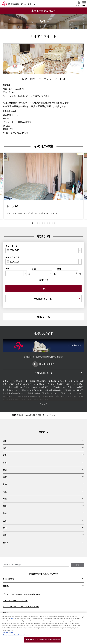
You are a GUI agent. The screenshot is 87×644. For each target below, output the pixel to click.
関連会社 (7, 586)
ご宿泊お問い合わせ (44, 373)
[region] (43, 628)
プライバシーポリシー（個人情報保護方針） (22, 594)
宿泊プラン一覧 (44, 317)
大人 (7, 269)
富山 (5, 463)
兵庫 (5, 499)
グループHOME (10, 415)
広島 (5, 521)
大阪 (5, 492)
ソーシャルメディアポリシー (15, 601)
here (13, 619)
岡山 (5, 506)
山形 (5, 441)
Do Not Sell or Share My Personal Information (43, 640)
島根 (5, 513)
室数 (59, 269)
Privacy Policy (8, 632)
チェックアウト (13, 257)
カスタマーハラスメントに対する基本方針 (21, 607)
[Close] (83, 617)
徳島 (5, 535)
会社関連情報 (8, 579)
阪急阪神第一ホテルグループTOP (43, 574)
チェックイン (12, 246)
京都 (5, 484)
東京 (5, 455)
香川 (5, 528)
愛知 (5, 470)
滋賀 (5, 477)
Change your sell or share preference (16, 635)
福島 (5, 448)
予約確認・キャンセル (44, 299)
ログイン (79, 4)
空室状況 (44, 280)
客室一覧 (41, 415)
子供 (34, 269)
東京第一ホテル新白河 (27, 415)
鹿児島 (6, 543)
